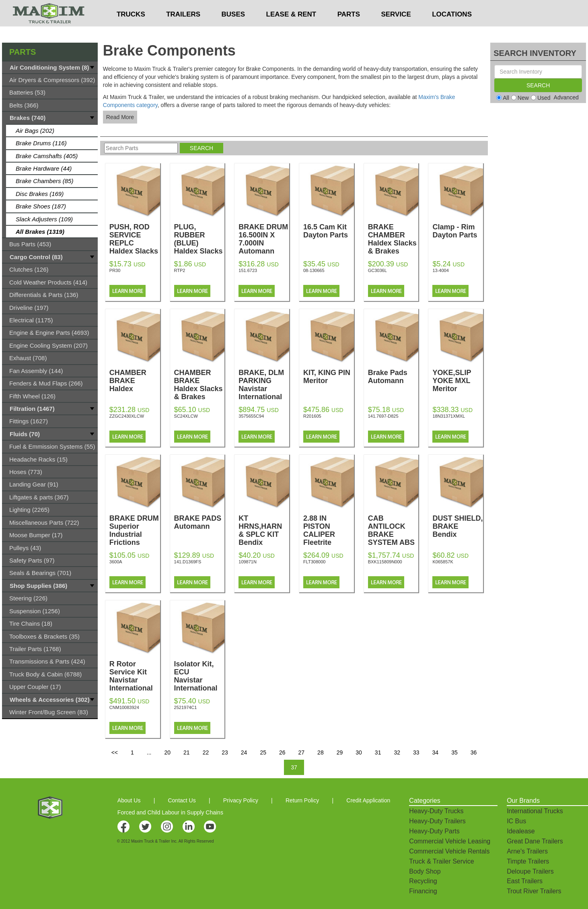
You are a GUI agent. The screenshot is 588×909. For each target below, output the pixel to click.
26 (282, 752)
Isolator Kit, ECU (199, 676)
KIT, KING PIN (329, 377)
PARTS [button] (349, 30)
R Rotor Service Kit (135, 676)
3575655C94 (251, 416)
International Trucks (535, 811)
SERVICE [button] (396, 30)
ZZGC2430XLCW (127, 416)
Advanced (566, 97)
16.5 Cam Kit (329, 231)
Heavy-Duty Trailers (437, 821)
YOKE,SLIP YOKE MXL (458, 381)
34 (436, 752)
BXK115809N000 (385, 562)
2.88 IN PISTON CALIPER (329, 530)
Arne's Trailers (527, 851)
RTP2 (180, 270)
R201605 (312, 416)
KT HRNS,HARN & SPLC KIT (264, 530)
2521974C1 (186, 707)
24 (244, 752)
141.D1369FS (188, 562)
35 (454, 752)
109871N (248, 562)
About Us (129, 800)
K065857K (443, 562)
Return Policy (302, 800)
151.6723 (248, 270)
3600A (116, 562)
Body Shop (425, 871)
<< (115, 752)
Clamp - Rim (458, 231)
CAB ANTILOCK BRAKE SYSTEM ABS (393, 538)
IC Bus (516, 821)
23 (225, 752)
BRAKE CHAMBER (393, 239)
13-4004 (440, 270)
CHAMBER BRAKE (135, 381)
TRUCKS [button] (131, 30)
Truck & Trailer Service (441, 861)
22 (206, 752)
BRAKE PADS (199, 522)
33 (416, 752)
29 (340, 752)
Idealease (521, 831)
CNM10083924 (124, 707)
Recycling (423, 881)
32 (397, 752)
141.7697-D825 (383, 416)
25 (263, 752)
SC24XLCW (186, 416)
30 (359, 752)
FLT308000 (314, 562)
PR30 (115, 270)
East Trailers (525, 881)
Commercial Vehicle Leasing (450, 841)
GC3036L (377, 270)
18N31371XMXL (449, 416)
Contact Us (182, 800)
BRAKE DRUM (135, 530)
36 (474, 752)
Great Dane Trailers (535, 841)
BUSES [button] (233, 30)
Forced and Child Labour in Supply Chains (170, 812)
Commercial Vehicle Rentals (449, 851)
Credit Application (368, 800)
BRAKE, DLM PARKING (264, 385)
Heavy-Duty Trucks (436, 811)
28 (321, 752)
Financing (423, 891)
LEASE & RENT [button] (291, 30)
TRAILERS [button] (183, 30)
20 (167, 752)
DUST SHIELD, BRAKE (458, 526)
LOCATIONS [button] (452, 30)
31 (378, 752)
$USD (387, 8)
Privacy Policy (241, 800)
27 (302, 752)
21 (187, 752)
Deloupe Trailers (530, 871)
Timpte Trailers (528, 861)
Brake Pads (393, 377)
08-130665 (314, 270)
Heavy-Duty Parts (434, 831)
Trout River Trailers (534, 891)
